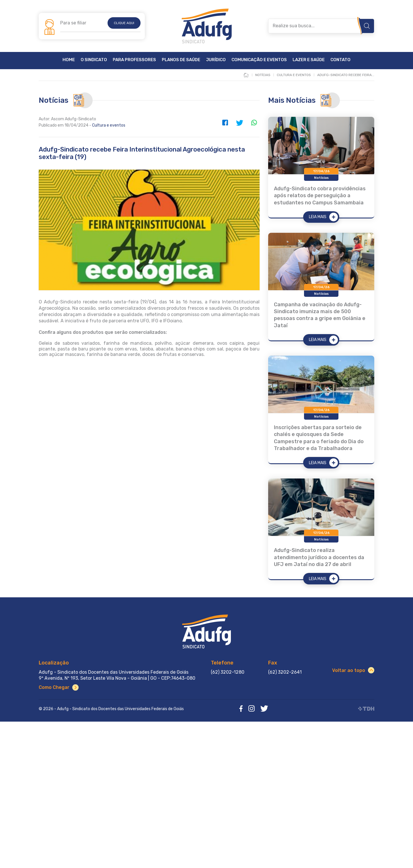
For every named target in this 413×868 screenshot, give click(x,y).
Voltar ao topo (349, 670)
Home (69, 60)
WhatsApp (254, 123)
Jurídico (216, 60)
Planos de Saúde (181, 60)
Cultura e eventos (109, 125)
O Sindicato (94, 60)
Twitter (239, 123)
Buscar (367, 26)
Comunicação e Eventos (259, 60)
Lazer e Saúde (309, 60)
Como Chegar (54, 687)
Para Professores (134, 60)
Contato (340, 60)
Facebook (225, 123)
